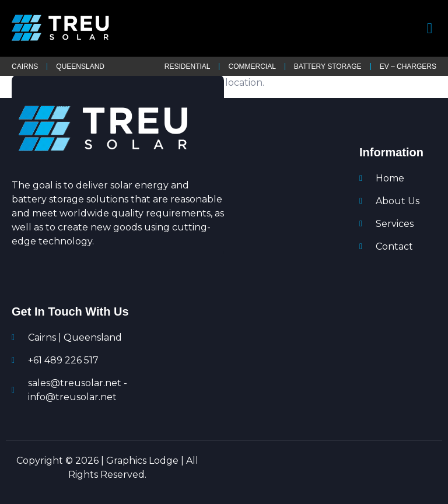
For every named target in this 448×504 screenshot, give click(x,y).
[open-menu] (430, 28)
